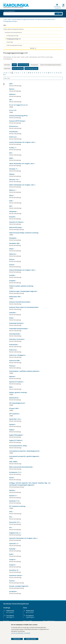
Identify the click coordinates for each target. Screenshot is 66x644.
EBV (10, 100)
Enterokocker (13, 345)
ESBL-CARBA (13, 462)
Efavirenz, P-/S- (14, 179)
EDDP (11, 158)
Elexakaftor (13, 238)
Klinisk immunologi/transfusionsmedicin (51, 65)
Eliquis (11, 249)
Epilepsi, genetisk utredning (18, 392)
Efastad (12, 174)
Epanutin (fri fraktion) (16, 382)
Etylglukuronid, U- (15, 533)
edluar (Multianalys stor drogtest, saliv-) (22, 164)
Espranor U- (13, 496)
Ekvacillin (12, 217)
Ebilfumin (12, 94)
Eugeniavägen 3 (30, 617)
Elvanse (12, 259)
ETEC (11, 512)
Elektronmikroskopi (15, 227)
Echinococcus (13, 126)
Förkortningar (10, 42)
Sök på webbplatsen (10, 14)
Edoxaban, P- (13, 169)
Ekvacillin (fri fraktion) (16, 222)
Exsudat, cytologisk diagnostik (19, 586)
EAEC (11, 84)
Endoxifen (12, 313)
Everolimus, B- (14, 570)
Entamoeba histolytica (16, 323)
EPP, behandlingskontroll (17, 403)
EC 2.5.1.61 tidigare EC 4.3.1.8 (18, 105)
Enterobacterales (15, 334)
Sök (58, 13)
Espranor (12, 490)
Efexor (11, 195)
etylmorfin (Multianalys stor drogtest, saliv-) (23, 538)
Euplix (11, 554)
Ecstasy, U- (13, 148)
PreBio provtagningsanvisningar (14, 45)
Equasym (12, 424)
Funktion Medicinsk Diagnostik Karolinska (23, 19)
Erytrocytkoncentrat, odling (18, 446)
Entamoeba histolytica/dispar (18, 329)
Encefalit (12, 275)
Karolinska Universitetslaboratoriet (45, 19)
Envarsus (12, 366)
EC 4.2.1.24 (13, 110)
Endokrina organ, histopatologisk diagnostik (23, 291)
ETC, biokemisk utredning (17, 506)
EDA (11, 153)
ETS (10, 528)
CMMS (14, 65)
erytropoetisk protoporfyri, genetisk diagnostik (24, 456)
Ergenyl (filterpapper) (16, 435)
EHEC (11, 201)
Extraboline (13, 591)
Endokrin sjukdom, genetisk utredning (21, 286)
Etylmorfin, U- (14, 544)
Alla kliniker (7, 65)
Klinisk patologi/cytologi (31, 68)
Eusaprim (12, 559)
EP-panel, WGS (14, 408)
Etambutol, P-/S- (14, 501)
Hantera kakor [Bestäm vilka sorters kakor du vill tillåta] (17, 639)
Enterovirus (13, 350)
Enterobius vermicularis (17, 339)
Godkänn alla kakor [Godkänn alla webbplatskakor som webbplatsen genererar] (31, 639)
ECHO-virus (13, 137)
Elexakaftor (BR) (14, 243)
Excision (12, 581)
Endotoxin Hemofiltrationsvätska (20, 302)
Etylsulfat (12, 549)
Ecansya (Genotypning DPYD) (18, 116)
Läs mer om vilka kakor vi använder (21, 633)
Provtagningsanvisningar (10, 21)
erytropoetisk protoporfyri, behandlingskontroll (24, 451)
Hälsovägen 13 (10, 617)
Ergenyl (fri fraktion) (16, 440)
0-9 (4, 75)
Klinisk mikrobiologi (18, 68)
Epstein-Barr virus (15, 419)
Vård (9, 19)
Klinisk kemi (7, 68)
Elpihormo (12, 254)
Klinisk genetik (34, 65)
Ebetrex (12, 89)
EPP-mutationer (14, 414)
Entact (11, 318)
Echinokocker (13, 132)
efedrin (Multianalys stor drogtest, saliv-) (22, 185)
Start (6, 19)
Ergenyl (12, 430)
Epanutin (12, 376)
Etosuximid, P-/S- (15, 522)
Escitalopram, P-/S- (15, 472)
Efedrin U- (12, 190)
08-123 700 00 (30, 613)
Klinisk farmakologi (23, 65)
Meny (63, 7)
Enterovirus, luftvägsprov (17, 355)
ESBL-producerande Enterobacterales (21, 467)
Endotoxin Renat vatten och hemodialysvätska (24, 307)
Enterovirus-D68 (14, 360)
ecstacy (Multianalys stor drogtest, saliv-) (22, 142)
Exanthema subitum (15, 575)
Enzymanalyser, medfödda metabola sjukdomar (24, 371)
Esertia (11, 478)
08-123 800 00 (10, 613)
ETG (10, 517)
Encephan (12, 281)
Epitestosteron (14, 398)
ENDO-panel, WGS (15, 297)
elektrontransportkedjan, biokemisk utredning (24, 233)
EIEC (11, 206)
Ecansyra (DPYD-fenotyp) (17, 121)
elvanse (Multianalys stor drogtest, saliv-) (22, 270)
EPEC (11, 387)
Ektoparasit (13, 211)
